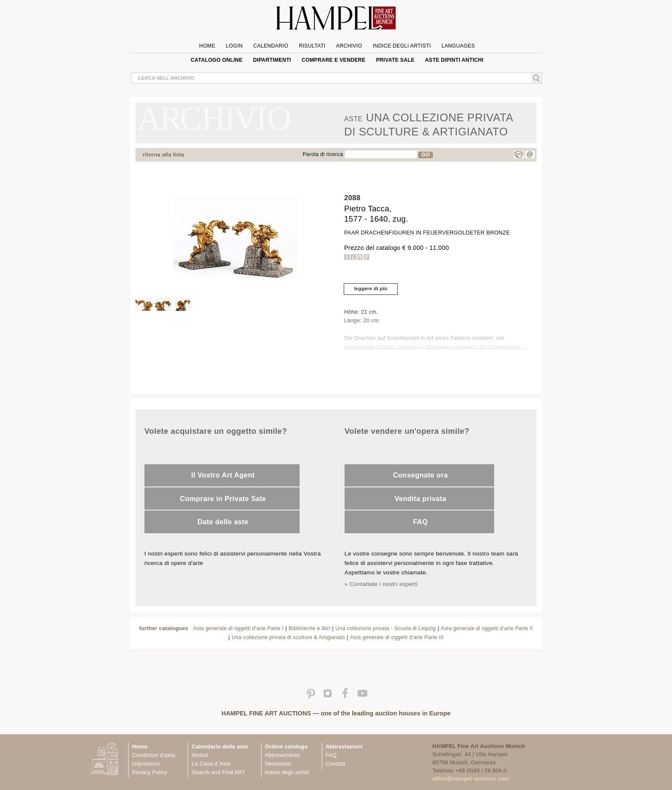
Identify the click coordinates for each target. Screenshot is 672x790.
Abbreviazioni (344, 747)
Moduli (200, 755)
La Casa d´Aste (211, 764)
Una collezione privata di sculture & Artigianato (288, 637)
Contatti (336, 764)
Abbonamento (282, 755)
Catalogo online (217, 60)
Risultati (312, 46)
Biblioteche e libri (310, 628)
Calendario (271, 46)
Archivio (349, 46)
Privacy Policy (150, 772)
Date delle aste (223, 522)
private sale (395, 60)
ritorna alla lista (163, 155)
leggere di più (371, 288)
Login (234, 46)
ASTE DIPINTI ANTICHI (454, 60)
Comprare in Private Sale (223, 499)
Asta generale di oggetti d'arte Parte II (487, 628)
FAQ (421, 522)
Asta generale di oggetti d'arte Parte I (238, 628)
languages (458, 46)
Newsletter (278, 764)
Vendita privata (420, 499)
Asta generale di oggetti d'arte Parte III (397, 637)
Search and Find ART (218, 772)
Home (207, 46)
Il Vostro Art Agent (223, 475)
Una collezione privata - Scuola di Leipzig (386, 628)
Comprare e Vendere (334, 60)
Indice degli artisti (402, 46)
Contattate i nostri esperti (384, 584)
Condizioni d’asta (153, 755)
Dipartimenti (272, 60)
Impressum (146, 764)
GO (426, 155)
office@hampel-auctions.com (471, 779)
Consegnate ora (420, 475)
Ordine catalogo (286, 747)
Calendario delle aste (220, 747)
